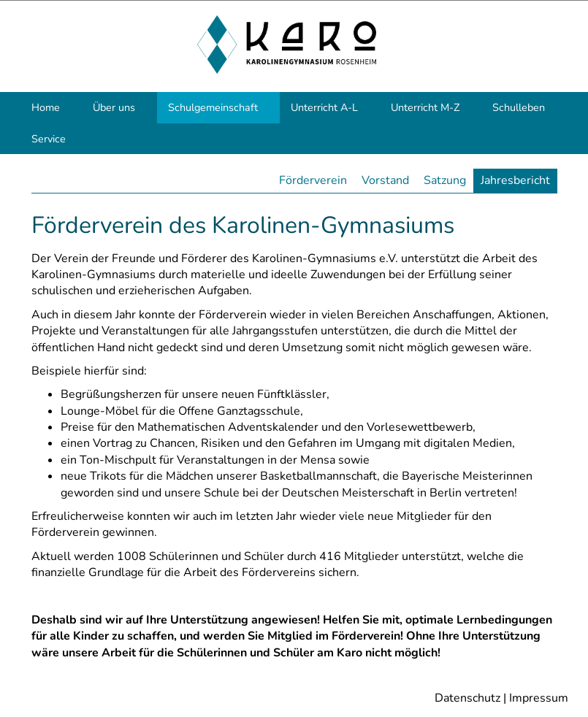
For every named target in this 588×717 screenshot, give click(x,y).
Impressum (539, 698)
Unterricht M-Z (425, 107)
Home (46, 107)
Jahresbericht (515, 180)
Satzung (445, 180)
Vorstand (385, 180)
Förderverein (313, 180)
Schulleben (519, 107)
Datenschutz (467, 698)
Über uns (114, 107)
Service (49, 139)
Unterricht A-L (324, 107)
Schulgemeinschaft (213, 107)
